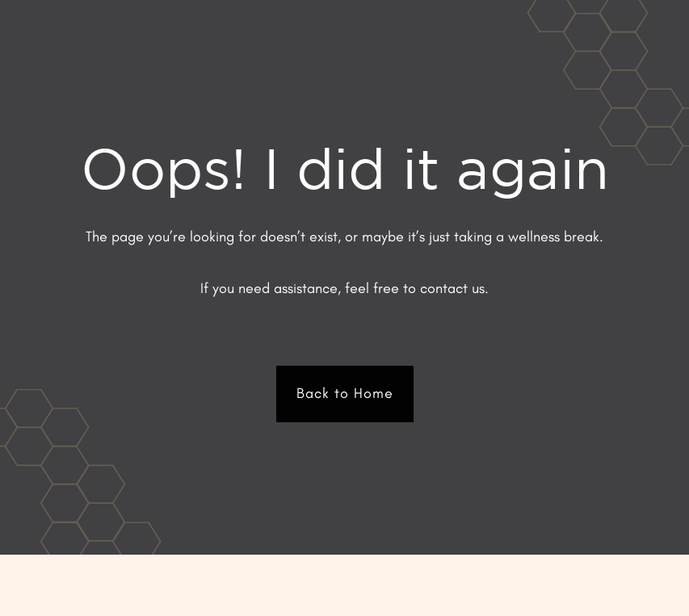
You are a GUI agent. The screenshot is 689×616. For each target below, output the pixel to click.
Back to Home (345, 393)
